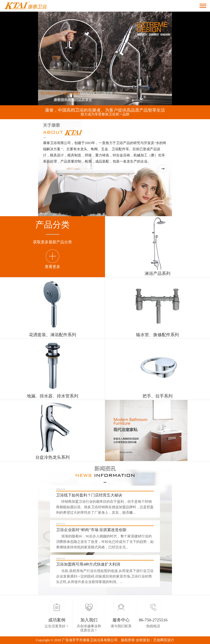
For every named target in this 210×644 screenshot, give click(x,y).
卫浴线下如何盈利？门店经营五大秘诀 (89, 495)
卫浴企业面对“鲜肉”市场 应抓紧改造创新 (91, 530)
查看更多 (52, 267)
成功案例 (57, 620)
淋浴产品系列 (157, 273)
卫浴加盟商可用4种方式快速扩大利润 (88, 564)
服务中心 (121, 620)
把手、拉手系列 (157, 396)
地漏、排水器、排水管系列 (52, 396)
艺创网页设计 (164, 640)
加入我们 (89, 620)
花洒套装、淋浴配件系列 (52, 335)
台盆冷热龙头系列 (52, 457)
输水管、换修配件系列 (157, 335)
